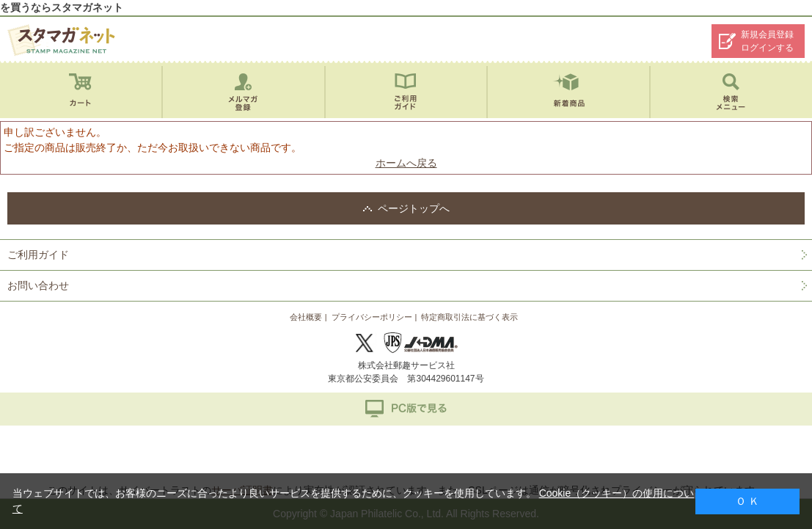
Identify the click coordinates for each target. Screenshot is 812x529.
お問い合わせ (38, 285)
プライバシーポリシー (372, 317)
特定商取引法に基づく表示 (469, 317)
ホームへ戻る (406, 163)
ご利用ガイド (38, 255)
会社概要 (306, 317)
